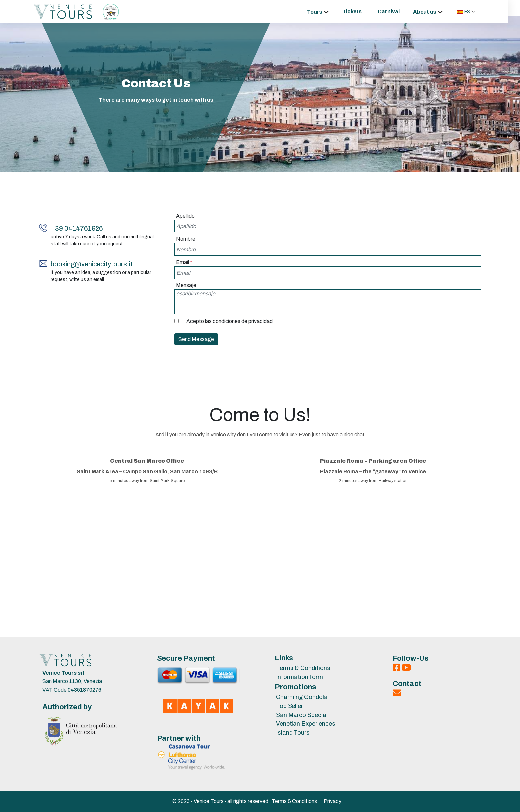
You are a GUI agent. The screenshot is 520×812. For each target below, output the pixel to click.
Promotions (295, 687)
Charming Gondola (302, 697)
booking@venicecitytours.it (92, 264)
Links (284, 658)
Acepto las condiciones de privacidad (229, 321)
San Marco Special (302, 715)
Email (184, 262)
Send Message (196, 339)
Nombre (186, 239)
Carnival (395, 11)
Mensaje (186, 285)
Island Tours (293, 733)
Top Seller (290, 706)
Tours (321, 12)
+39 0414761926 (77, 228)
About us (431, 12)
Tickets (358, 11)
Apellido (185, 216)
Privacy (332, 801)
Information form (299, 677)
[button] (472, 12)
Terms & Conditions (303, 668)
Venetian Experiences (306, 724)
